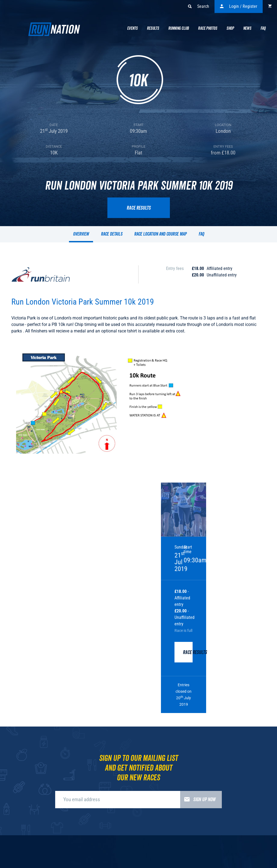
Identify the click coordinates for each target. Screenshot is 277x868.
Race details (112, 234)
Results (153, 28)
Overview (81, 234)
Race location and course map (160, 234)
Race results (139, 208)
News (247, 28)
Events (132, 28)
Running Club (179, 28)
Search (199, 6)
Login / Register (239, 6)
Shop (230, 28)
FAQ (201, 234)
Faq (263, 28)
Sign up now (198, 800)
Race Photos (208, 28)
